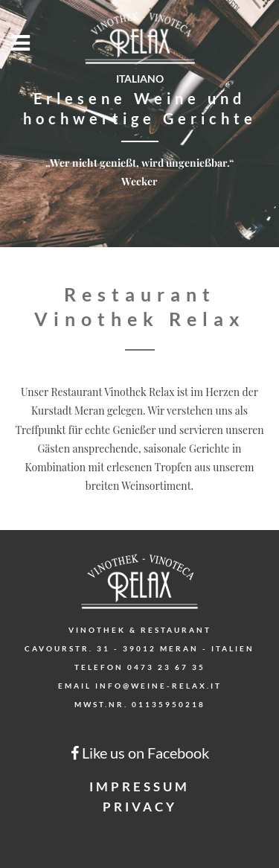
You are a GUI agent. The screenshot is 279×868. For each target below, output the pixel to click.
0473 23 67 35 (166, 667)
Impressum (139, 786)
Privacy (140, 807)
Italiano (140, 79)
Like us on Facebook (140, 753)
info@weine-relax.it (158, 686)
